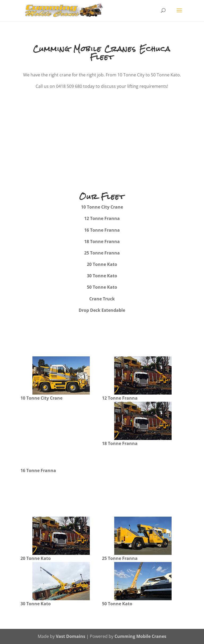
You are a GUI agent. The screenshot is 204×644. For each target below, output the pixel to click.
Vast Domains (71, 636)
